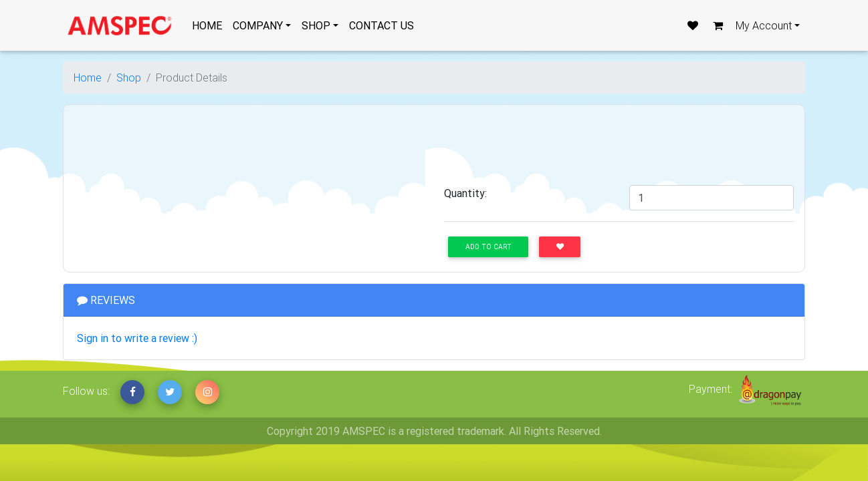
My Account (764, 25)
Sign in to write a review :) (137, 338)
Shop (129, 77)
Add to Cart (489, 247)
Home (88, 77)
